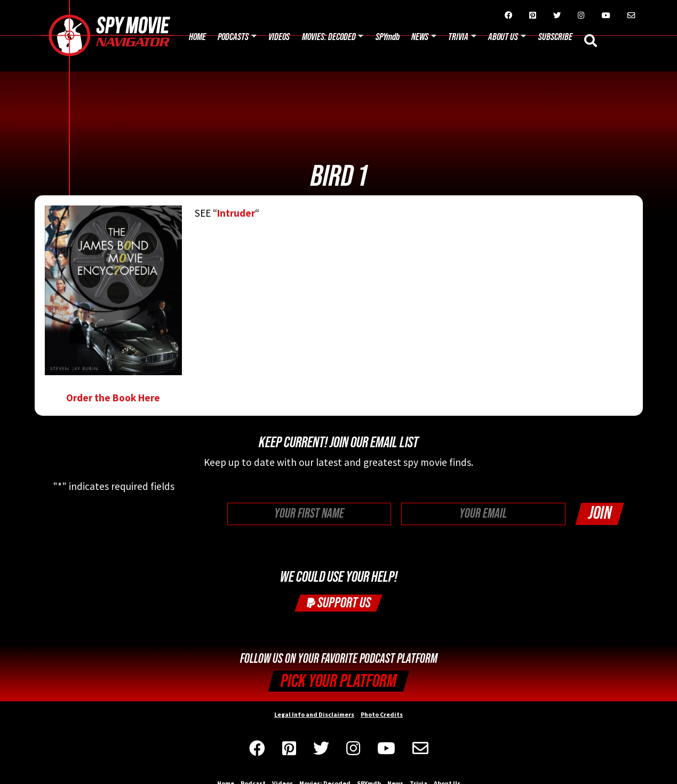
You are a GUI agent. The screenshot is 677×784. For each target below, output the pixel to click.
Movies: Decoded (329, 37)
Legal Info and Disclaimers (314, 714)
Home (197, 37)
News (420, 37)
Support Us (339, 603)
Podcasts (233, 37)
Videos (279, 37)
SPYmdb (388, 37)
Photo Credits (382, 714)
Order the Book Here (113, 305)
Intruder (236, 213)
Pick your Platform (338, 681)
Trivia (458, 37)
